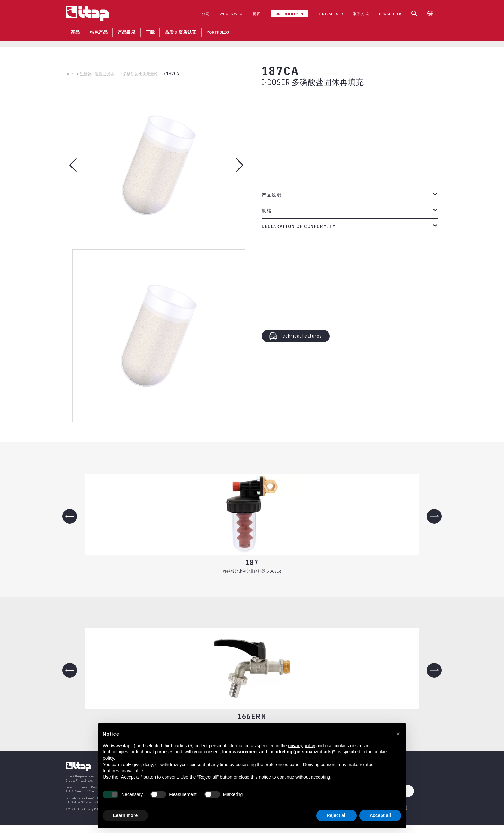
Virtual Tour (331, 16)
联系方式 (361, 16)
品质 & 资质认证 (180, 34)
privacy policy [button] (301, 746)
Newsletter (390, 16)
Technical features (296, 336)
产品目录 (127, 34)
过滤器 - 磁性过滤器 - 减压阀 (99, 74)
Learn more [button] (125, 815)
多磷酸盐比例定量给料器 (142, 74)
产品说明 (272, 195)
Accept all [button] (380, 815)
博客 (256, 16)
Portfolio (218, 34)
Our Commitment (289, 16)
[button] (398, 734)
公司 (206, 16)
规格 (267, 211)
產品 (75, 34)
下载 (150, 34)
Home (71, 74)
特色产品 (99, 34)
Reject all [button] (336, 815)
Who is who (231, 16)
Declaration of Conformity (299, 226)
